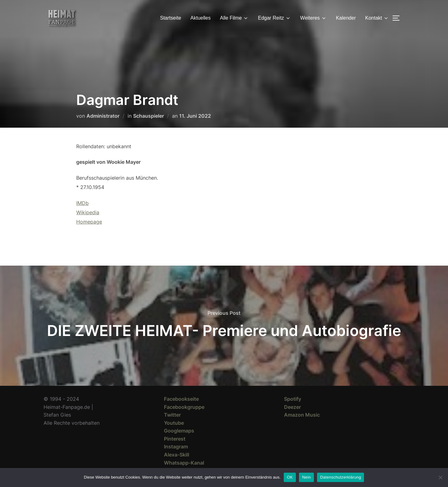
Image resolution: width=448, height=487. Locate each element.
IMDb (82, 203)
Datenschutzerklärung (341, 477)
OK (290, 477)
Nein (306, 477)
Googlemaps (179, 431)
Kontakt (377, 18)
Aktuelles (201, 18)
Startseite (171, 18)
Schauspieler (149, 116)
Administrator (103, 116)
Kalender (346, 18)
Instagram (176, 447)
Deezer (292, 407)
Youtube (174, 423)
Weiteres (313, 18)
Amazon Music (302, 415)
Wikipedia (88, 212)
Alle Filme (234, 18)
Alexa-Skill (177, 455)
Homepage (89, 222)
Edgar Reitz (274, 18)
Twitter (172, 415)
